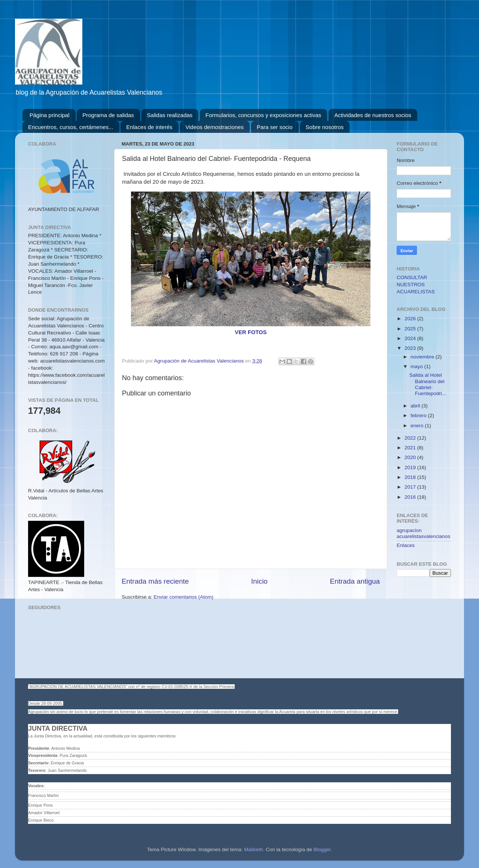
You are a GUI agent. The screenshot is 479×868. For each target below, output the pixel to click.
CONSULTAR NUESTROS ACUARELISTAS (416, 285)
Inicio (259, 581)
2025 (411, 329)
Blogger (322, 849)
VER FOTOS (251, 332)
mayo (417, 366)
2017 (411, 487)
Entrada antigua (355, 581)
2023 (411, 348)
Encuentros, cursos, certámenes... (71, 127)
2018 (411, 477)
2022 (411, 438)
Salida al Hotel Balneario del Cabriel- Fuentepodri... (428, 384)
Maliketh (253, 849)
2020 (411, 457)
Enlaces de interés (149, 127)
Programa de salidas (108, 115)
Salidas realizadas (170, 115)
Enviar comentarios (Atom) (184, 597)
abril (416, 406)
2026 (411, 319)
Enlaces (406, 545)
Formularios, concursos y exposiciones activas (263, 115)
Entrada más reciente (155, 581)
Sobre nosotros (325, 127)
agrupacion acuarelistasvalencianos (423, 533)
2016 (411, 497)
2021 (411, 448)
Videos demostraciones (215, 127)
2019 (411, 467)
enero (418, 426)
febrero (419, 415)
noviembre (423, 357)
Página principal (50, 115)
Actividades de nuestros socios (373, 115)
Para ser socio (275, 127)
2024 (411, 338)
